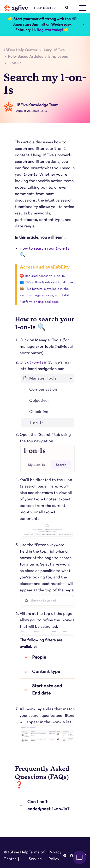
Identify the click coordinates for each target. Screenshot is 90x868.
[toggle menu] (83, 8)
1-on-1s (15, 63)
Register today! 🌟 (53, 30)
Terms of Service (37, 856)
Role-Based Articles (26, 56)
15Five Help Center (21, 50)
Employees (58, 56)
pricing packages (46, 302)
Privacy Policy (55, 856)
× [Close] (83, 24)
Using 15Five (54, 50)
